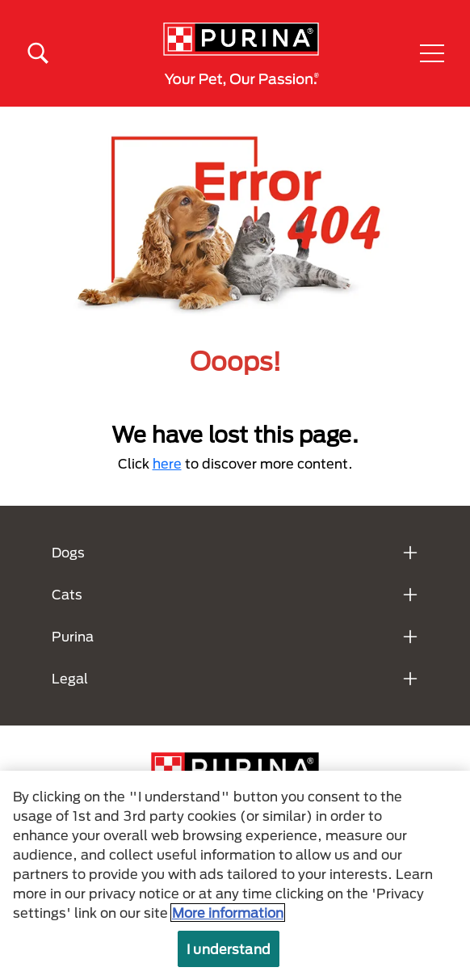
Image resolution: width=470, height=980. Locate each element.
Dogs (68, 552)
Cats (67, 594)
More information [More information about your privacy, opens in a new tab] (228, 913)
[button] (432, 53)
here (167, 463)
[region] (235, 875)
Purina (73, 636)
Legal (70, 678)
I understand (229, 949)
